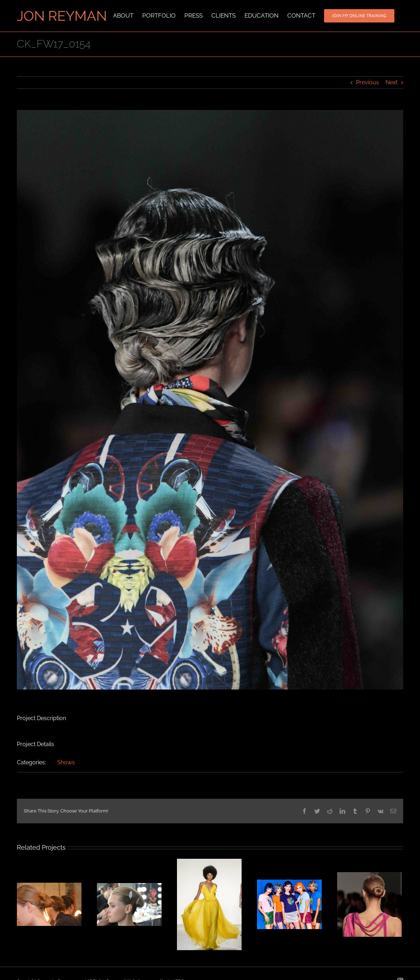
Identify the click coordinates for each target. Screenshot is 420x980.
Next (392, 82)
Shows (66, 762)
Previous (367, 82)
